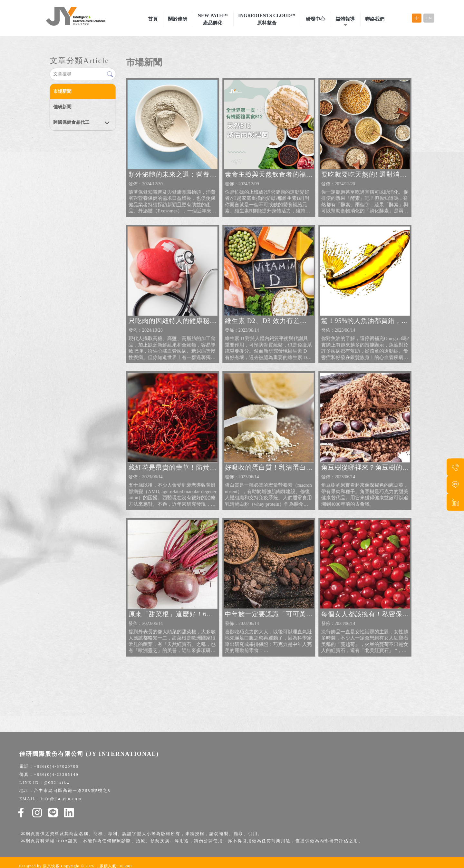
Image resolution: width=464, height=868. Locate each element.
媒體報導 (345, 19)
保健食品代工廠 (143, 839)
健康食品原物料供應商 (183, 839)
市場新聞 (62, 91)
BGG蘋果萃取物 (232, 848)
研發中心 (315, 19)
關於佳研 (178, 19)
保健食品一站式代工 (256, 839)
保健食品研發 (291, 839)
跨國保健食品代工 (71, 122)
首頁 (153, 19)
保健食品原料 (320, 839)
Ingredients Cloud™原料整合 (267, 19)
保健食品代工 (220, 839)
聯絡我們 (375, 19)
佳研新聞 (62, 107)
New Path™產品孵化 (213, 19)
